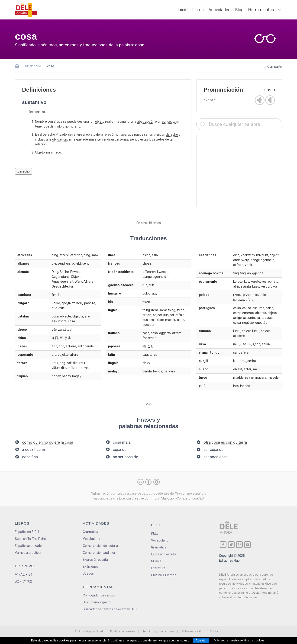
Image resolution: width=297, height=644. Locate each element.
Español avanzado (28, 546)
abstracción (146, 122)
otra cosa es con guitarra (225, 442)
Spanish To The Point (30, 539)
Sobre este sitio (192, 631)
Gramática (90, 532)
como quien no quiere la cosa (48, 442)
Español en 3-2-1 (27, 532)
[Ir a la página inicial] (18, 67)
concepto (169, 122)
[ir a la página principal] (26, 10)
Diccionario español (97, 602)
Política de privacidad (89, 631)
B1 (31, 574)
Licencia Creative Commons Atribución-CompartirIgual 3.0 (161, 498)
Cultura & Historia (164, 575)
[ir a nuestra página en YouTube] (247, 545)
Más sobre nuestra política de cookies (239, 641)
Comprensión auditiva (99, 553)
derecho (172, 135)
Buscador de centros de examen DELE (111, 609)
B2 (17, 581)
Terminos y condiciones (158, 631)
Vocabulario (92, 539)
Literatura (158, 568)
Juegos (88, 574)
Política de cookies (123, 631)
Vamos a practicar (28, 553)
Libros (198, 10)
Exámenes (91, 567)
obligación (60, 139)
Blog (239, 10)
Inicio (182, 10)
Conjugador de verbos (99, 595)
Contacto (216, 631)
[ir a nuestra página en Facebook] (223, 545)
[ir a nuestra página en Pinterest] (239, 545)
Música (156, 561)
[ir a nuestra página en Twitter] (231, 545)
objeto (100, 122)
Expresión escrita (95, 560)
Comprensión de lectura (100, 546)
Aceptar (201, 640)
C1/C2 (27, 581)
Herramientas (261, 10)
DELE (155, 533)
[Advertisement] (239, 171)
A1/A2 (20, 574)
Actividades (220, 10)
